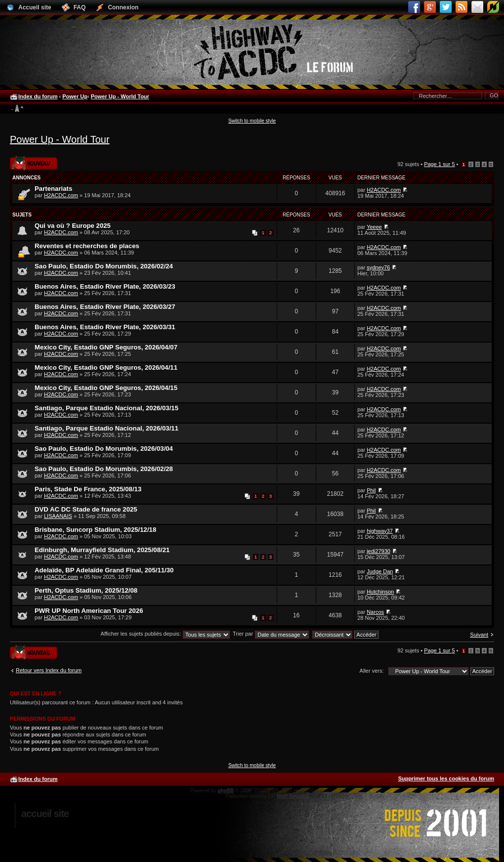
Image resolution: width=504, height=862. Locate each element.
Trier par (271, 634)
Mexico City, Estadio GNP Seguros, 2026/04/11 (106, 367)
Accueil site (45, 814)
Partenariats (53, 189)
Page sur (439, 164)
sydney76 (378, 267)
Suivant (479, 635)
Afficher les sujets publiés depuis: (166, 634)
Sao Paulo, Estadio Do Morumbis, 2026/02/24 (104, 266)
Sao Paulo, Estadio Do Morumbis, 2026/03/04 (104, 449)
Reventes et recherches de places (87, 246)
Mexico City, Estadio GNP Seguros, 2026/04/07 (106, 347)
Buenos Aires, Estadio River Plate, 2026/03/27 (105, 307)
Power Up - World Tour (120, 96)
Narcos (375, 612)
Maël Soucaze (293, 796)
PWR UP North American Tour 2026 (89, 611)
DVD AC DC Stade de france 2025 (86, 509)
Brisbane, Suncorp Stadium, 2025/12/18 (95, 530)
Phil (371, 490)
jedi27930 (378, 551)
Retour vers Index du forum (49, 670)
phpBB (226, 791)
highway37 (380, 531)
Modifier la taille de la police (17, 109)
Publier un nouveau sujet (34, 162)
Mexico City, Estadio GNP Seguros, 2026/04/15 (106, 388)
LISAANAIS (58, 516)
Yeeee (374, 227)
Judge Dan (380, 571)
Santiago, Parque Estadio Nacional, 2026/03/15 (106, 408)
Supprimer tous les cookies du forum (446, 778)
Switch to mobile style (252, 121)
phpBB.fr (338, 796)
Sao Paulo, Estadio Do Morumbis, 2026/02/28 (104, 469)
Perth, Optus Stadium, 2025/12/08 (86, 590)
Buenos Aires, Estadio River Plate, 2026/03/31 (105, 327)
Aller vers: (372, 671)
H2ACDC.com (61, 195)
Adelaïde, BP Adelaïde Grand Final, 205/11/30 (104, 570)
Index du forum (38, 96)
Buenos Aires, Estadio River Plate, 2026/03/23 (105, 286)
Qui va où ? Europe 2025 (73, 226)
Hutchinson (380, 592)
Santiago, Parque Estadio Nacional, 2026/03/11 (106, 428)
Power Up (75, 96)
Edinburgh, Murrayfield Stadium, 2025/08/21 (102, 550)
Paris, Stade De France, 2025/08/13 (88, 489)
